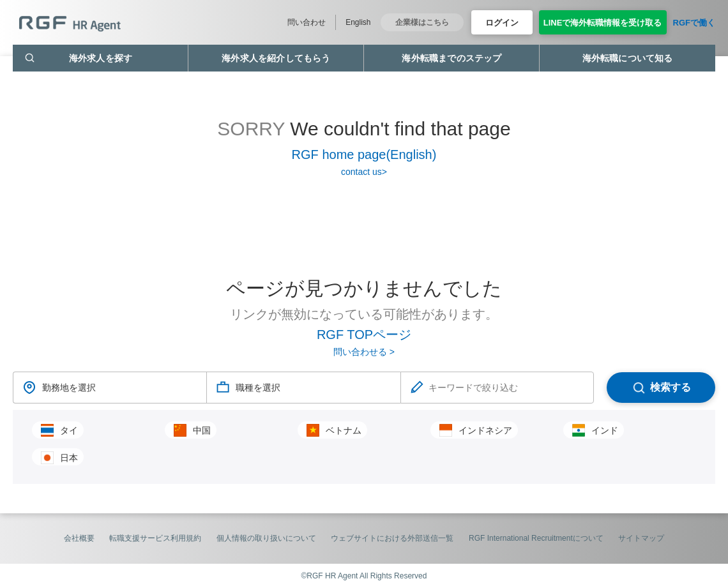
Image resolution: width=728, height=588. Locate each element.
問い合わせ (307, 22)
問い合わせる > (364, 352)
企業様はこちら (422, 22)
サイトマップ (641, 538)
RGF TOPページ (364, 335)
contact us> (364, 172)
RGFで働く (694, 23)
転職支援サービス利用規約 (155, 538)
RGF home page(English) (364, 155)
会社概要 (79, 538)
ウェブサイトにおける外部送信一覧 (392, 538)
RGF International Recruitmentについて (536, 538)
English (358, 22)
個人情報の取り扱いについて (266, 538)
